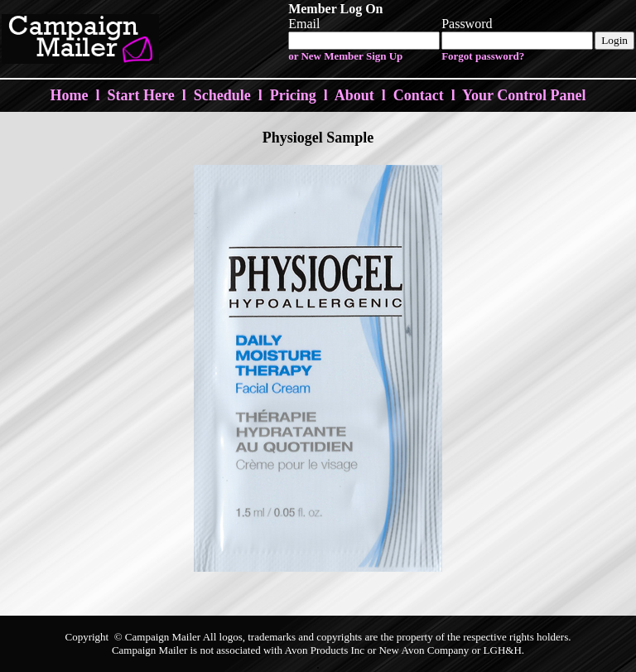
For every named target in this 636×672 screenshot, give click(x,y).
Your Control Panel (524, 95)
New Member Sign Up (352, 56)
